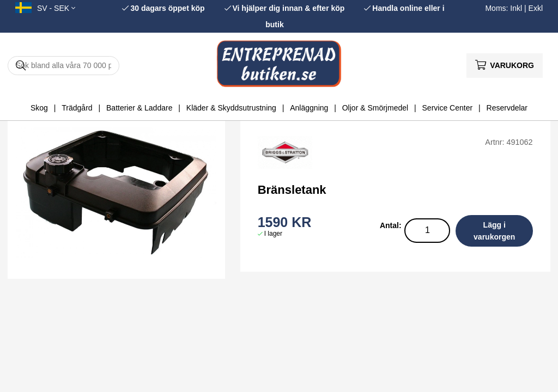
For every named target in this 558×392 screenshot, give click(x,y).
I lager (273, 234)
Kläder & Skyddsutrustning (231, 108)
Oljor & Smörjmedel (375, 108)
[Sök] (63, 66)
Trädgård (77, 108)
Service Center (448, 108)
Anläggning (309, 108)
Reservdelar (507, 108)
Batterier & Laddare (139, 108)
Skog (39, 108)
